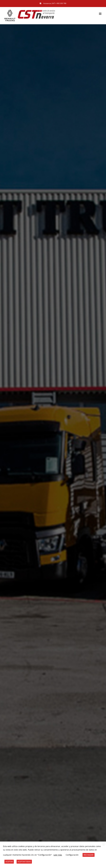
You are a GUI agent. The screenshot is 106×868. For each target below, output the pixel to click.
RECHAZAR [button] (89, 855)
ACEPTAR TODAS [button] (24, 862)
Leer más (58, 855)
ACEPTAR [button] (9, 862)
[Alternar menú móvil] (100, 14)
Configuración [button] (72, 855)
